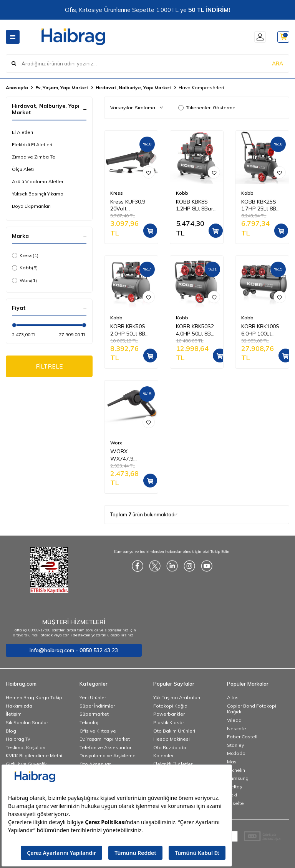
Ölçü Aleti (23, 169)
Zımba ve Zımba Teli (35, 157)
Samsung (238, 778)
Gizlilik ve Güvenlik (26, 764)
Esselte (235, 803)
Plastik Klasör (169, 722)
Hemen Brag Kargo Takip (34, 697)
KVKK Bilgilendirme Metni (34, 755)
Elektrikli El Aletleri (32, 144)
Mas (232, 762)
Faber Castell (242, 737)
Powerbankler (169, 714)
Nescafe (237, 729)
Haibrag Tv (18, 739)
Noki (232, 795)
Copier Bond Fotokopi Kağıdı (252, 709)
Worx (24, 280)
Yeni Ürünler (93, 697)
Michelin (236, 770)
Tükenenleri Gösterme (207, 108)
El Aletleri (22, 132)
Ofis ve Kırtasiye (98, 731)
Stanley (235, 745)
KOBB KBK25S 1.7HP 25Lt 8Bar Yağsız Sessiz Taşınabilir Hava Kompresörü (261, 205)
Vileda (234, 720)
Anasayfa (17, 88)
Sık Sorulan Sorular (27, 722)
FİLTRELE (49, 366)
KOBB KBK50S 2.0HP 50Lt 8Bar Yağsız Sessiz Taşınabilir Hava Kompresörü (130, 330)
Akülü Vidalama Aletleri (38, 181)
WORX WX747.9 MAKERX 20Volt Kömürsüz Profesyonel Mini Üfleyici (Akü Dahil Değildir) (131, 455)
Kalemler (163, 755)
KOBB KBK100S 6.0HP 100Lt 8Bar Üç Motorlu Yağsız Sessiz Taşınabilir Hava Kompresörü (262, 330)
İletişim (14, 714)
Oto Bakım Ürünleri (174, 731)
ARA (278, 63)
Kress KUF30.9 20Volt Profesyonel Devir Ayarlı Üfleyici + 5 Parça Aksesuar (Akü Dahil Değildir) (130, 205)
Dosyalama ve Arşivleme (108, 755)
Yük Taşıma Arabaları (177, 697)
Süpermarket (94, 714)
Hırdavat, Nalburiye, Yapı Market (133, 88)
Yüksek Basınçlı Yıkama (38, 194)
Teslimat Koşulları (26, 747)
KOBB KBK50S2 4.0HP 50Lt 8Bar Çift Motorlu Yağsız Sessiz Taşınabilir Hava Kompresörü (196, 330)
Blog (11, 731)
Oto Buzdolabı (170, 747)
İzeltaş (235, 787)
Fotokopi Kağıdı (171, 706)
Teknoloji (89, 722)
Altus (233, 697)
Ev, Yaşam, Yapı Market (62, 88)
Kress (25, 255)
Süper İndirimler (97, 706)
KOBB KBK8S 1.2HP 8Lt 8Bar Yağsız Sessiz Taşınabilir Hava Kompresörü (196, 205)
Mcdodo (236, 753)
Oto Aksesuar (95, 764)
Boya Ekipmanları (31, 206)
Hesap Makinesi (172, 739)
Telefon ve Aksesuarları (106, 747)
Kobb (25, 268)
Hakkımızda (19, 706)
